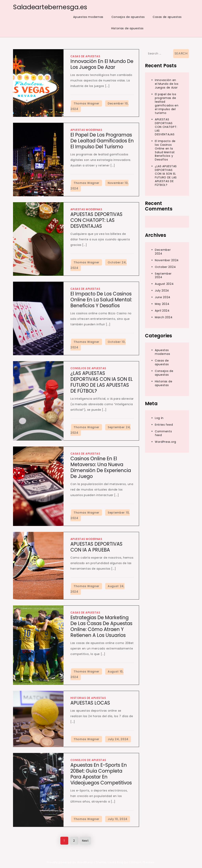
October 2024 (165, 267)
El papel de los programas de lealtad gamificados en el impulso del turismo (102, 141)
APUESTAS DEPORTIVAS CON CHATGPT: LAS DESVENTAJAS (96, 220)
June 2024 (163, 297)
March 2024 (164, 317)
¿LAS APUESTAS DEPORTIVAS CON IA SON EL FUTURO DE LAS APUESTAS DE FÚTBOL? (102, 382)
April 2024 (162, 311)
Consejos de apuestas (128, 17)
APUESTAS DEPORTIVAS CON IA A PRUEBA (96, 547)
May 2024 (162, 304)
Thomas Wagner (87, 103)
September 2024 (163, 275)
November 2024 (167, 260)
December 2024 (163, 252)
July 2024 (162, 291)
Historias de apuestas (127, 28)
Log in (159, 418)
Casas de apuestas (167, 17)
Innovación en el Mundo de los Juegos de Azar (102, 64)
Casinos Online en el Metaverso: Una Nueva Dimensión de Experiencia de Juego (101, 467)
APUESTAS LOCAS (90, 703)
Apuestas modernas (88, 17)
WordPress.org (166, 442)
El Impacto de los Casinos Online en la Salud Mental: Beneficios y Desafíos (101, 300)
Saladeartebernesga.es (50, 7)
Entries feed (164, 425)
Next (85, 841)
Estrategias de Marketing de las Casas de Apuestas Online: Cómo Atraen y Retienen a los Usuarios (101, 626)
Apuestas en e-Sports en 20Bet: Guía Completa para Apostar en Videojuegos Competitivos (101, 774)
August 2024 (164, 284)
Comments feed (163, 433)
